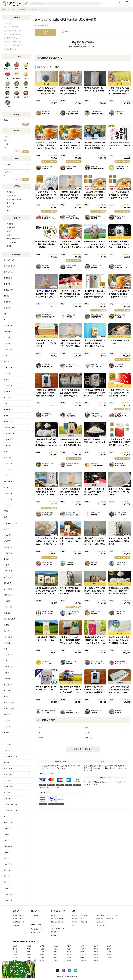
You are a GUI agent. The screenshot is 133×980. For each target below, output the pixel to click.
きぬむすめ (8, 409)
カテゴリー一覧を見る (83, 749)
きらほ (7, 415)
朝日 (6, 314)
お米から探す (43, 26)
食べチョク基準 (18, 919)
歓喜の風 (7, 391)
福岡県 (109, 958)
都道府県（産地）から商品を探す (25, 942)
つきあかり (8, 553)
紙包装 (9, 246)
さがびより (8, 487)
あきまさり (8, 308)
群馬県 (29, 949)
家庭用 (9, 235)
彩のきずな (8, 481)
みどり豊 (7, 792)
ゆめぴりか (8, 894)
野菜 (17, 69)
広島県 (29, 958)
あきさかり (8, 284)
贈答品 (9, 231)
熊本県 (42, 960)
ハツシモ (7, 661)
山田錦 (7, 834)
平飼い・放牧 (12, 203)
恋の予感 (7, 457)
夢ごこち (7, 870)
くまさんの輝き (10, 427)
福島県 (96, 946)
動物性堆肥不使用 (13, 239)
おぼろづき (8, 368)
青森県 (29, 946)
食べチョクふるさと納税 (79, 915)
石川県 (15, 952)
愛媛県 (82, 958)
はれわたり (8, 679)
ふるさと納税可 (14, 27)
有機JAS (10, 224)
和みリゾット (9, 595)
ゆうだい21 (8, 840)
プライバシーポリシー (58, 929)
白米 (6, 649)
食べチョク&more (102, 922)
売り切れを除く (14, 31)
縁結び (7, 362)
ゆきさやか (8, 846)
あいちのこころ (10, 266)
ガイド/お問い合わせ (57, 919)
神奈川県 (83, 949)
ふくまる (7, 721)
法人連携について (37, 929)
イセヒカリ (8, 344)
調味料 (8, 97)
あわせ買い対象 (14, 34)
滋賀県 (15, 955)
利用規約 (53, 925)
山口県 (42, 958)
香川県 (69, 958)
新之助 (7, 511)
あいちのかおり (10, 260)
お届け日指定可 (14, 42)
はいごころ (8, 637)
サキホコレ (8, 493)
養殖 (8, 207)
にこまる (7, 613)
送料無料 (12, 23)
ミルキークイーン (11, 804)
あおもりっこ (9, 272)
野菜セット (8, 69)
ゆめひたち (8, 888)
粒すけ (7, 559)
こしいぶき (8, 463)
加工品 (26, 97)
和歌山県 (83, 955)
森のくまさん (9, 822)
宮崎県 (69, 960)
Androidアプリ (101, 925)
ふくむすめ (8, 727)
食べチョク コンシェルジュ (80, 919)
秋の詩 (7, 296)
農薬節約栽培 (12, 196)
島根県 (109, 955)
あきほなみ (8, 302)
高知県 (96, 958)
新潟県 (96, 949)
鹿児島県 (83, 960)
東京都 (69, 949)
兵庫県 (56, 955)
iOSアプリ (75, 925)
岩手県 (42, 946)
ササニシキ (8, 505)
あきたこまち (9, 290)
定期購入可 (13, 38)
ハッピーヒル (9, 655)
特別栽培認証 (12, 228)
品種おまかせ (9, 709)
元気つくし (8, 445)
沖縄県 (96, 960)
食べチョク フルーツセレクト (106, 919)
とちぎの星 (8, 589)
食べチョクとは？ (19, 915)
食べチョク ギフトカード (80, 922)
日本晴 (7, 625)
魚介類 (8, 88)
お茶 (26, 88)
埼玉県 (42, 949)
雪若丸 (7, 858)
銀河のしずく (9, 421)
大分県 (56, 960)
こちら (51, 768)
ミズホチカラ (9, 780)
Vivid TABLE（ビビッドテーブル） (107, 915)
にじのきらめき (10, 619)
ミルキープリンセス (11, 810)
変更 (26, 124)
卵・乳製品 (17, 78)
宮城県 (56, 946)
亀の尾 (7, 380)
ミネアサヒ (8, 798)
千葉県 (56, 949)
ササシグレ (8, 499)
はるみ (7, 673)
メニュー (127, 4)
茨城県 (109, 946)
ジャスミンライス (11, 523)
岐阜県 (69, 952)
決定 (26, 152)
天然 (8, 210)
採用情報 (53, 935)
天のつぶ (7, 577)
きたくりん (8, 397)
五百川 (7, 475)
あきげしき (8, 278)
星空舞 (7, 762)
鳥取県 (96, 955)
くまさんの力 (9, 433)
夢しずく (7, 876)
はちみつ (26, 78)
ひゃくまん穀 (9, 703)
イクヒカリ (8, 338)
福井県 (29, 952)
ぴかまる (7, 715)
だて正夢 (7, 541)
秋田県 (69, 946)
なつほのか (8, 601)
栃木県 (15, 949)
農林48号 (7, 631)
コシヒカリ (8, 469)
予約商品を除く (14, 49)
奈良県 (69, 955)
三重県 (109, 952)
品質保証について (19, 922)
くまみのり (8, 439)
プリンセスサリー (11, 756)
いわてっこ (8, 356)
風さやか (7, 374)
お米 (74, 47)
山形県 (82, 946)
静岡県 (82, 952)
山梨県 (42, 952)
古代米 (41, 738)
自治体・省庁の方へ (37, 932)
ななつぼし (8, 607)
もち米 (87, 733)
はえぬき (7, 643)
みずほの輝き (9, 786)
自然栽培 (10, 192)
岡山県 (15, 958)
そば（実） (89, 738)
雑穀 (86, 727)
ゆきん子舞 (8, 864)
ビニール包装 (12, 242)
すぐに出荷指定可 (15, 45)
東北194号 (8, 583)
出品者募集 (35, 915)
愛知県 (96, 952)
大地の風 (7, 535)
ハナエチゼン (9, 667)
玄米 (6, 451)
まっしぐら (8, 768)
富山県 (109, 949)
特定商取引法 (55, 932)
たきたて (7, 529)
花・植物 (8, 107)
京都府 (29, 955)
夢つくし (7, 882)
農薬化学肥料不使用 (14, 199)
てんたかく (8, 571)
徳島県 (56, 958)
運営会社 (53, 915)
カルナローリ (9, 386)
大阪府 (42, 955)
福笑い (7, 733)
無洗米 (7, 816)
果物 (26, 69)
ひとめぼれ (8, 685)
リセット (17, 152)
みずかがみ (8, 774)
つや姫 (7, 565)
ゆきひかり (8, 852)
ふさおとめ (8, 739)
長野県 (56, 952)
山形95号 (7, 828)
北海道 (15, 946)
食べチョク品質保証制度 (117, 782)
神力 (6, 517)
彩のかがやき (9, 332)
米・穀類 (17, 97)
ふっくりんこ (9, 751)
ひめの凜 (7, 697)
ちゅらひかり (9, 547)
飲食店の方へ (17, 925)
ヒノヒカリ (8, 691)
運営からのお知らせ (57, 922)
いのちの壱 (8, 350)
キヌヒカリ (8, 403)
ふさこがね (8, 745)
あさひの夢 (8, 326)
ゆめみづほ (8, 900)
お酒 (17, 88)
